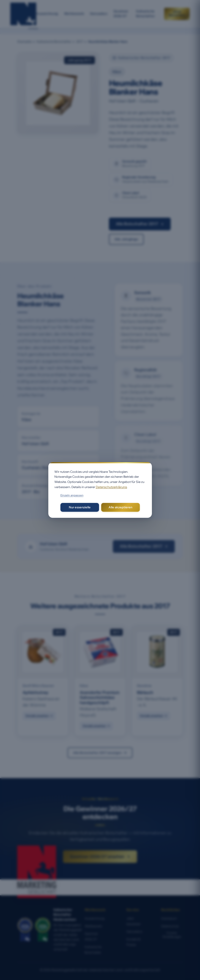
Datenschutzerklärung (111, 487)
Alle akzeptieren (120, 507)
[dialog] (100, 490)
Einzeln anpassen (72, 495)
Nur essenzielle (80, 507)
